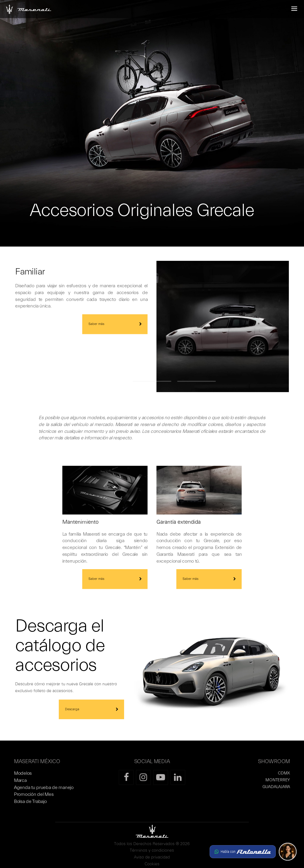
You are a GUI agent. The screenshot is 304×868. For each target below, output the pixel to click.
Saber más (96, 324)
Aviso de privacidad (152, 857)
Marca (20, 780)
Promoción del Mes (34, 794)
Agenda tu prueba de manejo (44, 787)
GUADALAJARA (276, 787)
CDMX (284, 773)
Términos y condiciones (152, 851)
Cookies (152, 864)
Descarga (72, 709)
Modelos (23, 773)
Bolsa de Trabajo (30, 801)
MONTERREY (278, 780)
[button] (253, 852)
